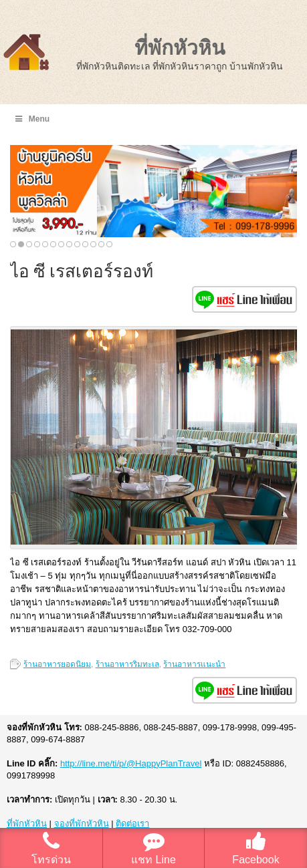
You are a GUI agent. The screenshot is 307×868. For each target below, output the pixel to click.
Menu (31, 119)
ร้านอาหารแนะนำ (194, 664)
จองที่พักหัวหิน (82, 824)
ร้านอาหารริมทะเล (127, 664)
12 (101, 244)
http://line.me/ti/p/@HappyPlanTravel (131, 763)
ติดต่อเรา (132, 824)
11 (93, 244)
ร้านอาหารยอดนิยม (57, 664)
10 (85, 244)
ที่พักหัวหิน (180, 48)
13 (109, 244)
